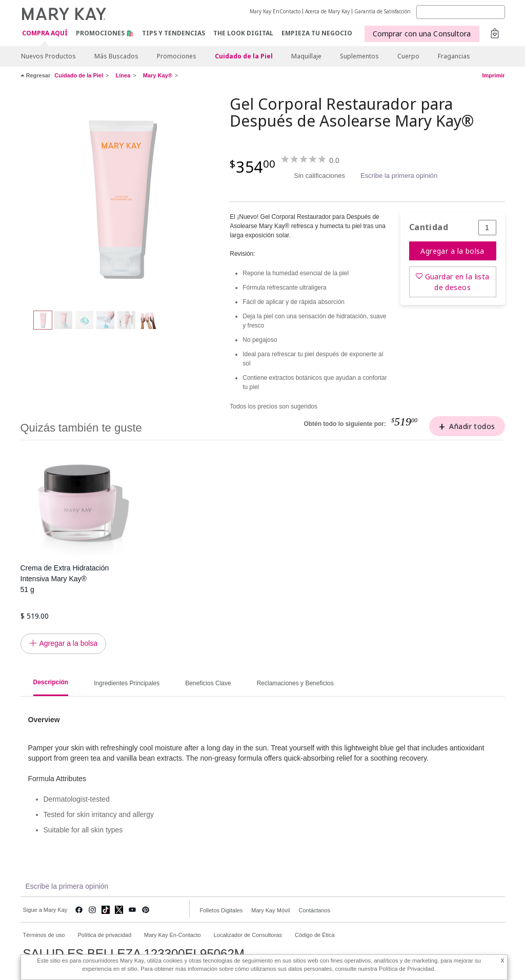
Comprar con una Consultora (422, 34)
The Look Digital (243, 33)
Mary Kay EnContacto (275, 11)
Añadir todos (472, 426)
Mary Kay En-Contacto (173, 935)
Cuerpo (408, 56)
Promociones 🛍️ (105, 33)
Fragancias (454, 56)
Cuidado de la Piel (244, 56)
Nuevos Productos (48, 56)
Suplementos (359, 56)
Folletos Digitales (221, 910)
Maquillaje (306, 56)
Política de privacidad (104, 935)
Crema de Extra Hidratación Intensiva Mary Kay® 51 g (65, 579)
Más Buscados (116, 56)
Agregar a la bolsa (452, 251)
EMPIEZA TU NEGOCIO (317, 33)
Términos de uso (44, 935)
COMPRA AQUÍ (45, 34)
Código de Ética (315, 935)
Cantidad (429, 227)
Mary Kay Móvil (270, 910)
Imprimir (493, 75)
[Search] (461, 12)
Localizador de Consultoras (248, 935)
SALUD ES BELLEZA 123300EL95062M (134, 954)
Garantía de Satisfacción (382, 11)
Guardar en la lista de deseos (457, 282)
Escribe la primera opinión (399, 176)
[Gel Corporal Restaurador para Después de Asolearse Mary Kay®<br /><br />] (122, 198)
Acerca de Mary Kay (327, 11)
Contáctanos (314, 910)
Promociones (177, 56)
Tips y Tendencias (174, 33)
